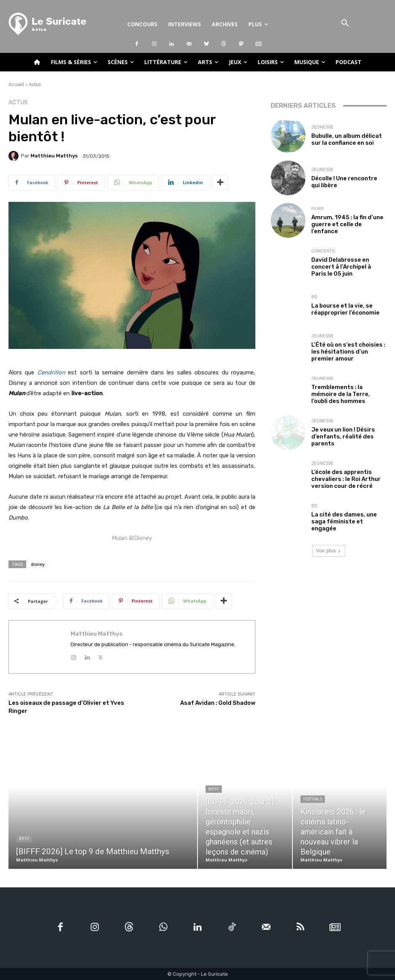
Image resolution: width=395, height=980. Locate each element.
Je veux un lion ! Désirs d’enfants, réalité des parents (343, 437)
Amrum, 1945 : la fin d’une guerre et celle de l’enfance (347, 224)
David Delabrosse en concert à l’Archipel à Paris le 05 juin (341, 267)
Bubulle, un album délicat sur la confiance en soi (347, 139)
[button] (345, 24)
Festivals (313, 799)
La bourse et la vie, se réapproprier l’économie (345, 309)
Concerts (323, 251)
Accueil (16, 84)
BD (314, 297)
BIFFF (24, 839)
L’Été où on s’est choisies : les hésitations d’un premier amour (348, 352)
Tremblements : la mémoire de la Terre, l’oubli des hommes (341, 394)
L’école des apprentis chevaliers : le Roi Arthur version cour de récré (346, 479)
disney (38, 564)
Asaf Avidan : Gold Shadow (218, 703)
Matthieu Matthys (54, 156)
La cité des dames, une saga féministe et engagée (344, 521)
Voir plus (329, 551)
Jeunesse (322, 127)
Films (317, 209)
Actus (35, 84)
